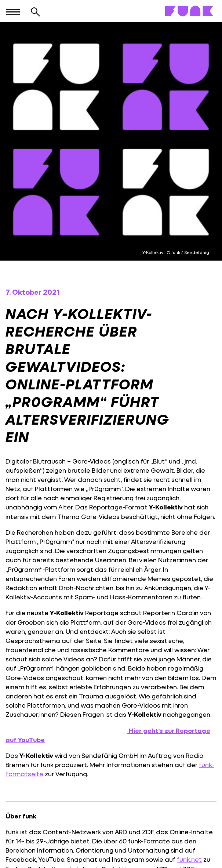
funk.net (189, 859)
